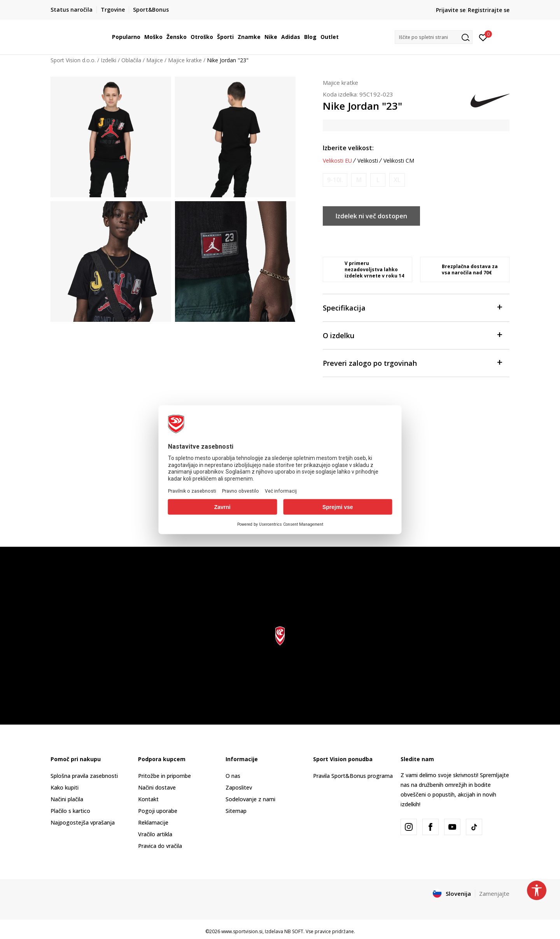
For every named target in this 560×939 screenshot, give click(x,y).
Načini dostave (157, 787)
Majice (155, 60)
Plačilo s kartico (70, 811)
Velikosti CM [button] (399, 161)
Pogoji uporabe (158, 811)
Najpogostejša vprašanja (83, 822)
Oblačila (131, 60)
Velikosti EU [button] (337, 161)
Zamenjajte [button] (494, 893)
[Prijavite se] (483, 37)
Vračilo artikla (155, 834)
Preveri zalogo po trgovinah (412, 362)
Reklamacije (153, 822)
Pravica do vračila (160, 846)
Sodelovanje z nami (250, 799)
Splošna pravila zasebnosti (84, 776)
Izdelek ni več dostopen (371, 216)
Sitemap (236, 811)
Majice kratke (185, 60)
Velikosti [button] (368, 161)
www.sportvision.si (242, 931)
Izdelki (108, 60)
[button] (434, 37)
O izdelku (412, 335)
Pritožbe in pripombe (164, 776)
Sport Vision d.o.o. (73, 60)
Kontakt (148, 799)
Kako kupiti (65, 787)
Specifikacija (412, 307)
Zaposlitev (239, 787)
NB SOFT (294, 931)
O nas (233, 776)
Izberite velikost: (348, 148)
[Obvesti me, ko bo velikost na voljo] (335, 180)
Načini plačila (67, 799)
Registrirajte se (489, 10)
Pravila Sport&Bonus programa (353, 776)
